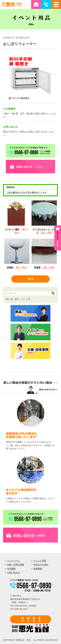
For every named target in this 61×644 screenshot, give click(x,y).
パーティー (8, 37)
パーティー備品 (12, 229)
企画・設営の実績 (16, 565)
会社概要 (11, 569)
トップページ (14, 561)
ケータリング (22, 37)
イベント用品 (40, 561)
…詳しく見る (46, 233)
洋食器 (10, 267)
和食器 (37, 267)
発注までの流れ (41, 565)
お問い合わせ (14, 572)
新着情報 (38, 569)
